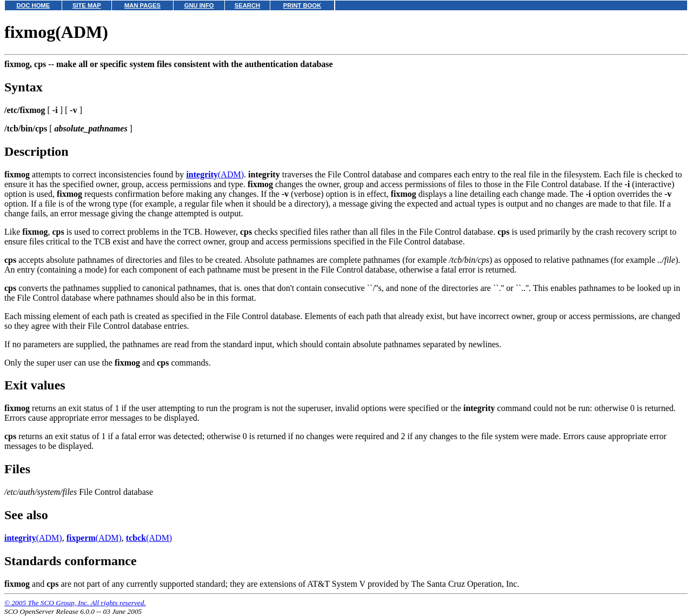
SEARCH (247, 5)
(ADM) (215, 174)
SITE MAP (87, 5)
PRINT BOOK (302, 5)
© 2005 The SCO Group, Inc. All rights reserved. (75, 603)
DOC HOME (34, 5)
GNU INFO (199, 5)
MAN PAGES (142, 5)
